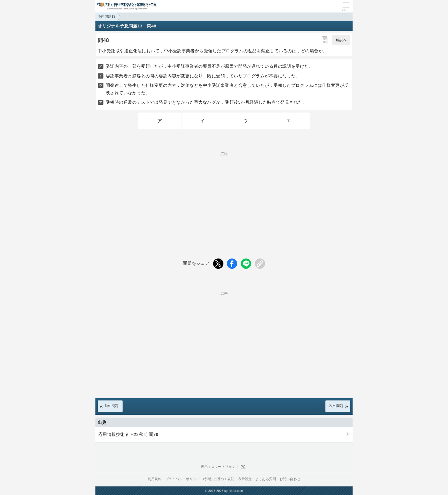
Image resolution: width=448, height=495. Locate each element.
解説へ (341, 40)
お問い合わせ (290, 479)
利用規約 (155, 479)
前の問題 (112, 406)
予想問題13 (106, 17)
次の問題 (336, 406)
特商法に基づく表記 (219, 479)
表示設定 (245, 479)
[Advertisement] (224, 196)
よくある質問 (266, 479)
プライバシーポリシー (183, 479)
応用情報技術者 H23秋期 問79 (128, 434)
